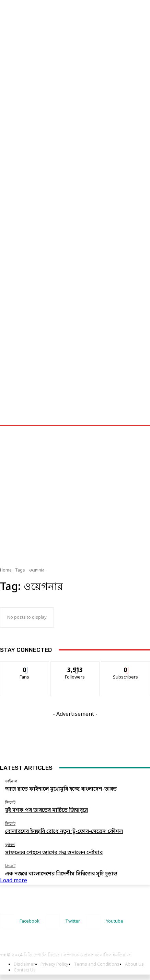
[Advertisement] (65, 64)
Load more (14, 881)
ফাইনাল (11, 781)
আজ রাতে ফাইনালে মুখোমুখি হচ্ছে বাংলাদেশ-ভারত (61, 789)
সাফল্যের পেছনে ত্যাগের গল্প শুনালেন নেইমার (54, 853)
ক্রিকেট (10, 802)
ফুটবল (10, 845)
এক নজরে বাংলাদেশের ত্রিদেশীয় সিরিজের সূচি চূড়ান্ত (61, 874)
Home (6, 570)
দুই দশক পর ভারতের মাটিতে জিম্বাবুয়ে (47, 810)
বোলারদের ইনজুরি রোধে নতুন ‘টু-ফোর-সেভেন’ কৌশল (64, 832)
